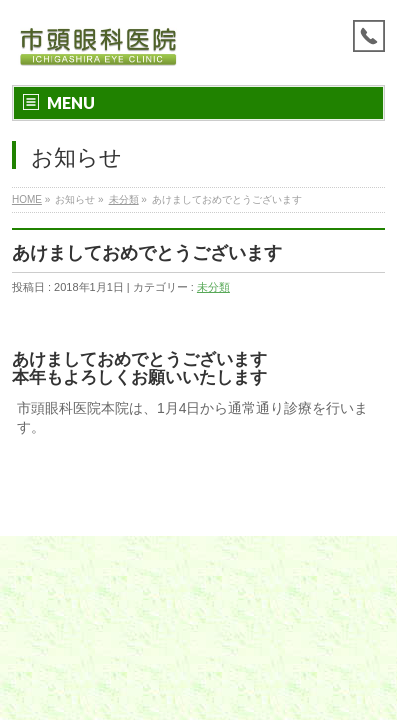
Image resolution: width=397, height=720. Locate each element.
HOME (27, 199)
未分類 (124, 199)
